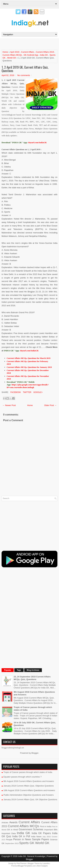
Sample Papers (41, 839)
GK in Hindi (13, 830)
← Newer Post (9, 405)
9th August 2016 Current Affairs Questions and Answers (29, 781)
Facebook (15, 392)
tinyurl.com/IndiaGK (29, 351)
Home (5, 52)
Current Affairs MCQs (12, 55)
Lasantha (46, 863)
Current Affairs (28, 52)
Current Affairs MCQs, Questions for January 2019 (29, 367)
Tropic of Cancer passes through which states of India (28, 772)
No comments (24, 75)
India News (36, 837)
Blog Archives (33, 670)
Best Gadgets (43, 866)
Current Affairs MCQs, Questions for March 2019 (29, 358)
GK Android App (31, 55)
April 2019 (15, 52)
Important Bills (51, 830)
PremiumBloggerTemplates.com (24, 866)
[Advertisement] (30, 44)
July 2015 (47, 837)
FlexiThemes (21, 863)
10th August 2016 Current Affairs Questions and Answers (29, 790)
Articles (5, 823)
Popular (8, 670)
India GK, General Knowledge (31, 856)
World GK (12, 58)
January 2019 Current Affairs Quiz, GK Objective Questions (30, 799)
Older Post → (50, 405)
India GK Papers (41, 833)
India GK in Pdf (21, 836)
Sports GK (27, 843)
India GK (44, 55)
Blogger (35, 753)
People (9, 840)
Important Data (9, 833)
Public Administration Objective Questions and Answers (29, 795)
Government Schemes (31, 829)
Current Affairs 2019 (45, 52)
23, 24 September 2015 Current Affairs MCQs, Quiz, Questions (32, 678)
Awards (13, 822)
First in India (46, 826)
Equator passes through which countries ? (22, 777)
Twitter (27, 392)
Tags (19, 670)
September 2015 (12, 843)
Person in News (22, 839)
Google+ (38, 392)
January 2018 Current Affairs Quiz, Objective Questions (29, 786)
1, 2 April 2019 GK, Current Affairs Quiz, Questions (25, 69)
